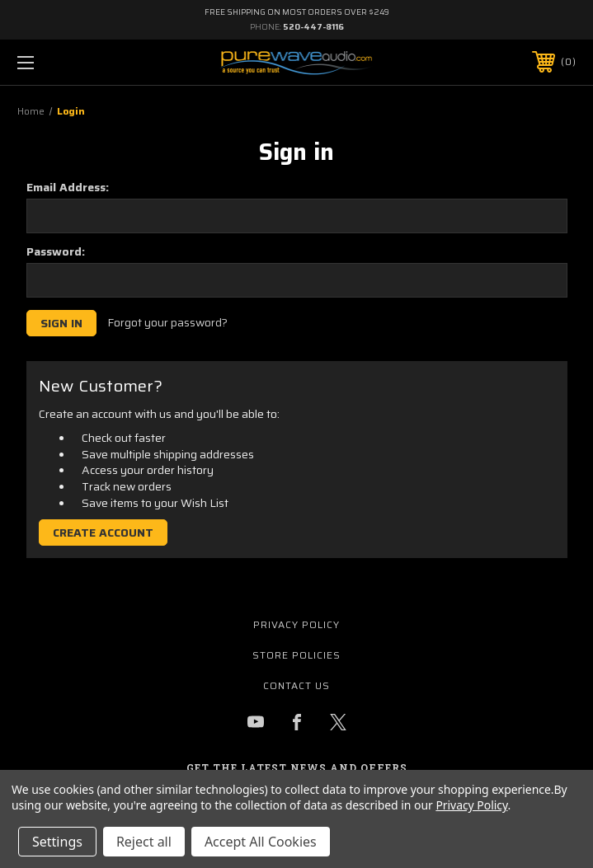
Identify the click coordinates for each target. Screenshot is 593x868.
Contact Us (296, 685)
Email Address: (68, 187)
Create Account (103, 533)
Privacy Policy (296, 624)
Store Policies (296, 655)
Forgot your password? (167, 323)
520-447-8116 (313, 27)
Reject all (144, 842)
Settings (57, 842)
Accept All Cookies (261, 842)
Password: (56, 251)
